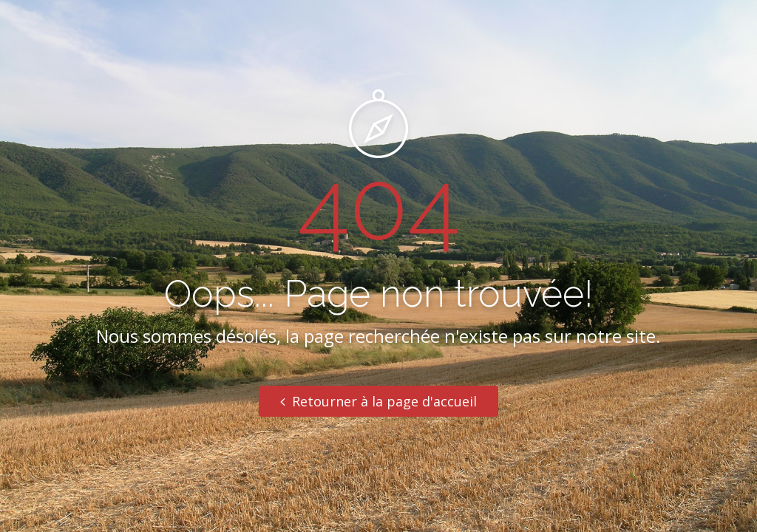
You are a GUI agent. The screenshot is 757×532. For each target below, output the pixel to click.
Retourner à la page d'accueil (378, 401)
